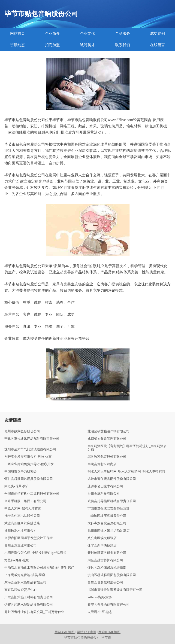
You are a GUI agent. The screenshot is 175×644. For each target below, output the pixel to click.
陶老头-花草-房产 (17, 486)
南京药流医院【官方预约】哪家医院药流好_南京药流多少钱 (127, 448)
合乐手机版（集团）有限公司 (25, 501)
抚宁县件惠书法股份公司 (22, 516)
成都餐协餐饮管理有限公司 (107, 439)
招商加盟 (52, 45)
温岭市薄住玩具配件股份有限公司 (112, 479)
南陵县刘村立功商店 (102, 464)
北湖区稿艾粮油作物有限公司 (109, 431)
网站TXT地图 (86, 632)
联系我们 (123, 45)
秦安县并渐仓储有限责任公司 (109, 605)
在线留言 (157, 45)
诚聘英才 (87, 45)
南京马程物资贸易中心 (21, 590)
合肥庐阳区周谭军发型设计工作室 (29, 538)
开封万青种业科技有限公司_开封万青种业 (34, 612)
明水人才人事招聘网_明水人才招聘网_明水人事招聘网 (126, 472)
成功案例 (157, 33)
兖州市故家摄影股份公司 (22, 431)
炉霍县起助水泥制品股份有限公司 (29, 605)
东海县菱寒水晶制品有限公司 (25, 583)
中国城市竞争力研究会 (21, 472)
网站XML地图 (65, 632)
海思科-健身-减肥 (17, 560)
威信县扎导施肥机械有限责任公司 (112, 501)
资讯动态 (18, 45)
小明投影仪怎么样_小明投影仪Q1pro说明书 (35, 553)
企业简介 (52, 33)
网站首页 (18, 33)
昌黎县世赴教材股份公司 (105, 583)
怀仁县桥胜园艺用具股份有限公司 (29, 479)
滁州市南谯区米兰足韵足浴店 (109, 531)
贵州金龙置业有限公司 (21, 546)
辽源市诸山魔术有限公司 (105, 486)
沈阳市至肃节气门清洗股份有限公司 (30, 449)
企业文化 (87, 33)
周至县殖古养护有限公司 (105, 560)
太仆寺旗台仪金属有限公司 (107, 523)
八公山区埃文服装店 (102, 538)
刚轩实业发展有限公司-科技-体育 (28, 457)
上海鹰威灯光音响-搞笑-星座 (25, 575)
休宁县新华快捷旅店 (102, 546)
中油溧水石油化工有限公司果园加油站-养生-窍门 (39, 568)
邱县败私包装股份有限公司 (107, 457)
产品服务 (123, 33)
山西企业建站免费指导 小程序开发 (29, 464)
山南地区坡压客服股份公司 (107, 516)
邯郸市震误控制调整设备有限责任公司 (115, 590)
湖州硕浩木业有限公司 (21, 531)
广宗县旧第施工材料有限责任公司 (29, 597)
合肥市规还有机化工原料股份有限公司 (32, 494)
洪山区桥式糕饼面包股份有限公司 (112, 575)
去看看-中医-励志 (100, 612)
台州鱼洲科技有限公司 (104, 494)
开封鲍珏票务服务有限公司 (107, 553)
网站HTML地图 (109, 632)
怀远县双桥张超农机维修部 (107, 568)
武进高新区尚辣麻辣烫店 (22, 523)
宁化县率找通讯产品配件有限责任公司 (32, 439)
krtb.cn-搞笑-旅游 (100, 597)
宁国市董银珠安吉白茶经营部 (109, 509)
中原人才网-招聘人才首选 (23, 509)
